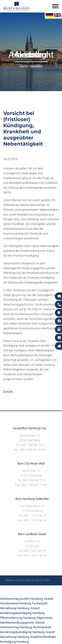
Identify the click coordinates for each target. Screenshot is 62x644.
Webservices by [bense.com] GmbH (28, 580)
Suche (26, 589)
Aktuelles (36, 66)
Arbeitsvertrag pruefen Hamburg (21, 599)
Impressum (39, 589)
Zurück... (9, 392)
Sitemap (14, 589)
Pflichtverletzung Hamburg (18, 618)
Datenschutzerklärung (29, 593)
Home (24, 66)
